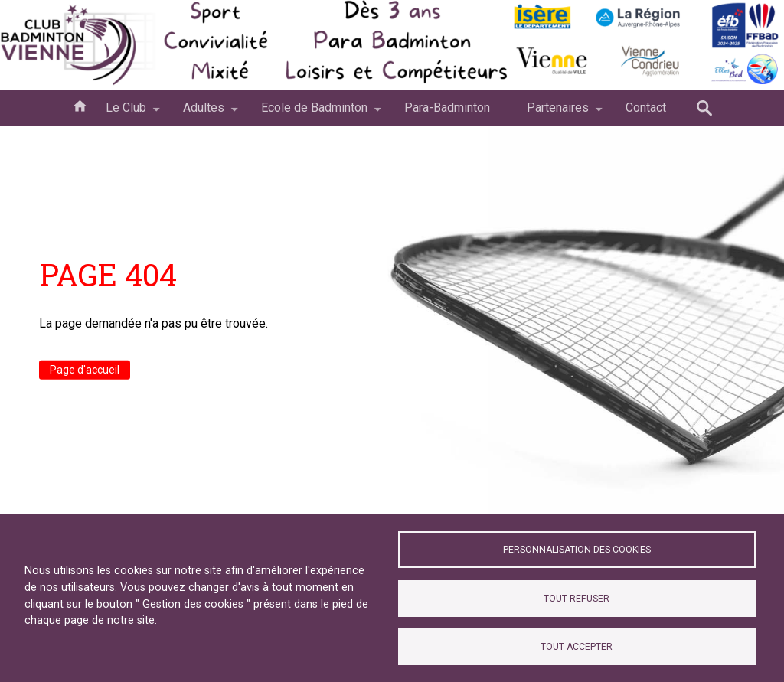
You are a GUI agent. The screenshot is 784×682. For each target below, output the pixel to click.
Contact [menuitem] (646, 108)
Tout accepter (577, 647)
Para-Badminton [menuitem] (447, 108)
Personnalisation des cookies (577, 550)
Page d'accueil (85, 370)
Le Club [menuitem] (126, 113)
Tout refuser (577, 599)
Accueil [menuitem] (80, 105)
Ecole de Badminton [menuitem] (314, 113)
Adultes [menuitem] (204, 113)
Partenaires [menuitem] (558, 113)
